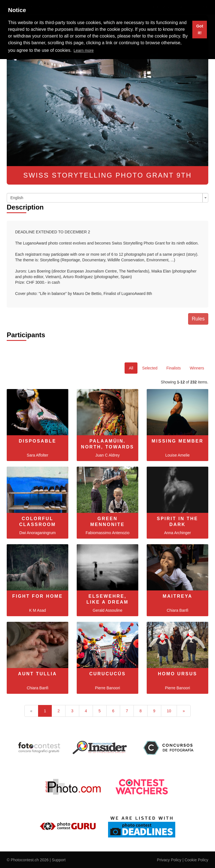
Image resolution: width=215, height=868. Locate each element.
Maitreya (177, 596)
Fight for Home (38, 596)
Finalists (173, 368)
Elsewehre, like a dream (107, 599)
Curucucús (107, 674)
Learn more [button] (84, 50)
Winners (197, 368)
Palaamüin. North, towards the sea (107, 447)
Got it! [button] (200, 29)
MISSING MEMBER (177, 441)
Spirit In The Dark (177, 522)
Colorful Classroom (38, 522)
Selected (150, 368)
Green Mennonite (108, 522)
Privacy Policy (169, 860)
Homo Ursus (177, 674)
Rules (198, 319)
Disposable (38, 441)
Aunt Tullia (38, 674)
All (131, 368)
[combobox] (107, 198)
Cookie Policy (196, 860)
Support (59, 860)
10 (169, 711)
